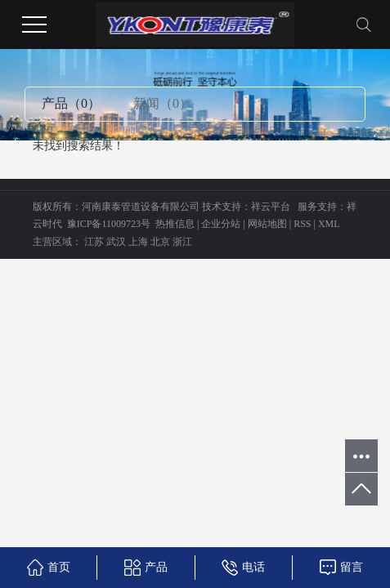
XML (329, 224)
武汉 (116, 242)
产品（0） (71, 103)
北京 (160, 242)
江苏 (94, 242)
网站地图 (267, 224)
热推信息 (175, 224)
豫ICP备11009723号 (109, 224)
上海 (138, 242)
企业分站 (221, 224)
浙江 (182, 242)
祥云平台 (271, 207)
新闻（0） (163, 103)
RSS (302, 224)
